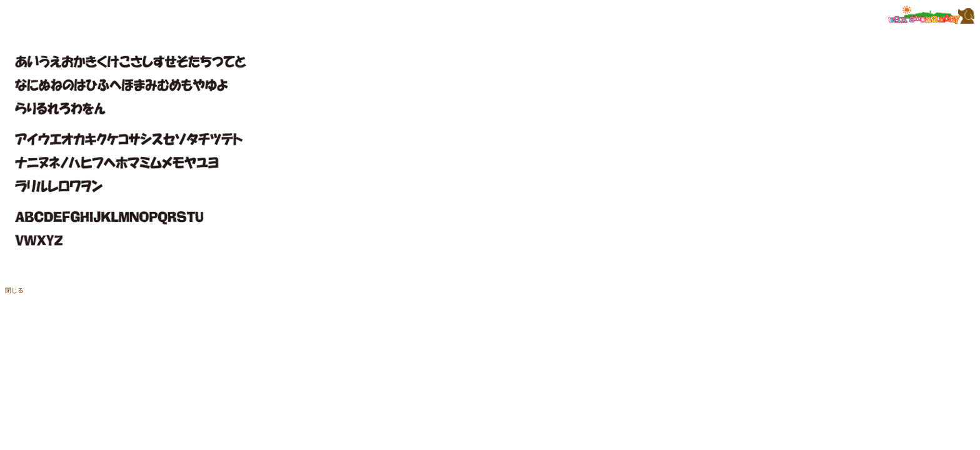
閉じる (14, 290)
